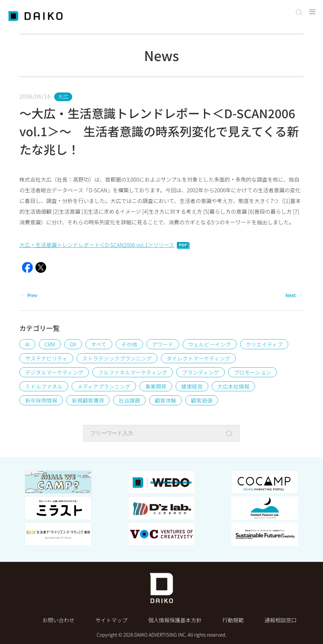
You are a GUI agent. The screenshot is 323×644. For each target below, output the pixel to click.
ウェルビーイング (210, 344)
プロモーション (252, 372)
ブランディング (200, 372)
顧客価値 (202, 400)
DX (73, 344)
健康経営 (192, 386)
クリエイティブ (264, 344)
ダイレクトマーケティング (198, 358)
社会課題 (129, 400)
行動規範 (233, 620)
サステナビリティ (46, 358)
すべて (99, 344)
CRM (50, 344)
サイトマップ (111, 620)
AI (27, 344)
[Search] (231, 434)
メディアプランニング (104, 386)
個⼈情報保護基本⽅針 (175, 620)
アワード (163, 344)
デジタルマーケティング (54, 372)
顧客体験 (166, 400)
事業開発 (156, 386)
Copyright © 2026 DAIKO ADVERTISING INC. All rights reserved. (161, 635)
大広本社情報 (233, 386)
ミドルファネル (44, 386)
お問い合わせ (59, 620)
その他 (129, 344)
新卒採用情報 (41, 400)
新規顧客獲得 (88, 400)
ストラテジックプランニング (117, 358)
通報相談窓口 (281, 620)
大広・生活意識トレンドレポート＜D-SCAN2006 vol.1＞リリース (105, 245)
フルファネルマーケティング (133, 372)
